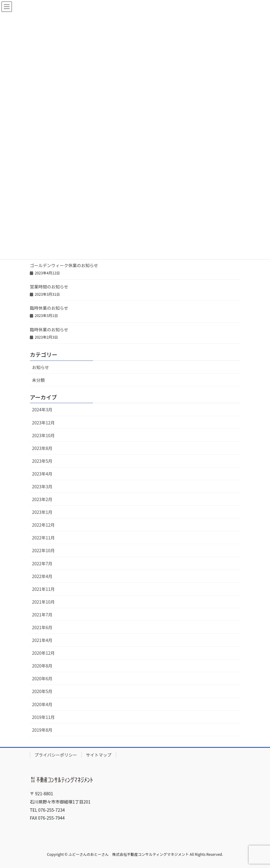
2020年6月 (42, 678)
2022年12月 (43, 525)
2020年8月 (42, 666)
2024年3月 (42, 410)
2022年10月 (43, 550)
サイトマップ (99, 755)
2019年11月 (43, 717)
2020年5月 (42, 691)
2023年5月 (42, 461)
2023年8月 (42, 448)
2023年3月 (42, 486)
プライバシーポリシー (56, 755)
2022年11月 (43, 538)
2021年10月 (43, 602)
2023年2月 (42, 499)
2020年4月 (42, 704)
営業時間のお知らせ (49, 287)
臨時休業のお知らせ (49, 308)
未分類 (38, 380)
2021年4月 (42, 640)
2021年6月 (42, 627)
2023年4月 (42, 474)
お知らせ (41, 367)
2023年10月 (43, 435)
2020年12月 (43, 653)
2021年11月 (43, 589)
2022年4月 (42, 576)
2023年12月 (43, 423)
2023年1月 (42, 512)
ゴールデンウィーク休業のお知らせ (64, 265)
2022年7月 (42, 563)
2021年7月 (42, 615)
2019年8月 (42, 730)
